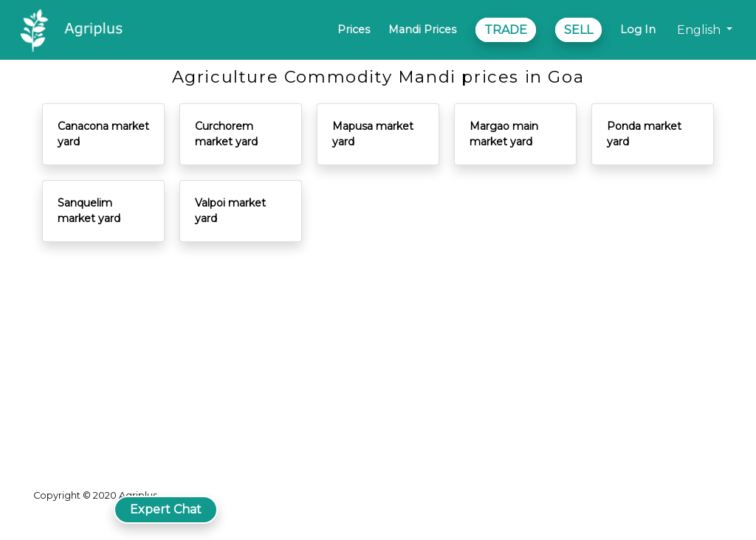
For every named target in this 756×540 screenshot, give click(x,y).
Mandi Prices (422, 30)
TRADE (506, 30)
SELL (578, 30)
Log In (638, 30)
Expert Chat (166, 509)
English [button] (700, 30)
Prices (354, 30)
